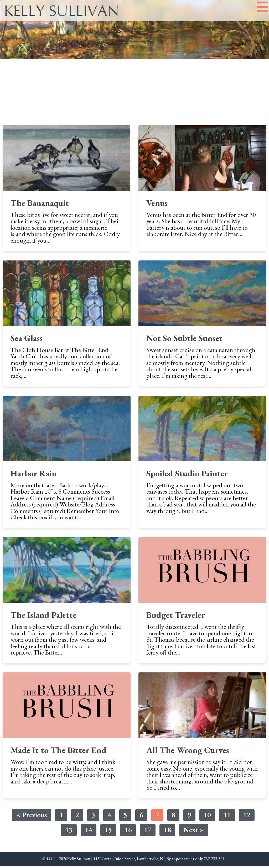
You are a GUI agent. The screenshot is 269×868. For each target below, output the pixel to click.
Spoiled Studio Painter (187, 475)
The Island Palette (43, 617)
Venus (157, 205)
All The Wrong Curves (188, 752)
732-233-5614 (215, 861)
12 (247, 817)
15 (108, 831)
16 (128, 831)
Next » (194, 832)
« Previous (32, 817)
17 (148, 831)
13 (69, 831)
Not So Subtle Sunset (184, 340)
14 (88, 831)
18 (167, 831)
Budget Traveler (176, 617)
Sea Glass (27, 340)
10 (207, 817)
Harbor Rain (34, 475)
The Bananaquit (40, 205)
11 (227, 817)
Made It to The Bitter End (58, 752)
